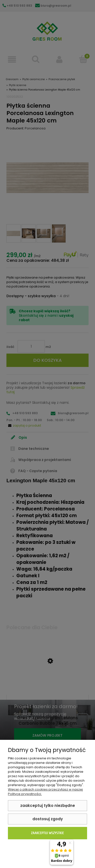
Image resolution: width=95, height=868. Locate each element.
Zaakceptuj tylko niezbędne (48, 806)
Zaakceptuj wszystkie (47, 833)
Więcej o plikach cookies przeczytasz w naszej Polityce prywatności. (45, 792)
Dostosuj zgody (48, 819)
